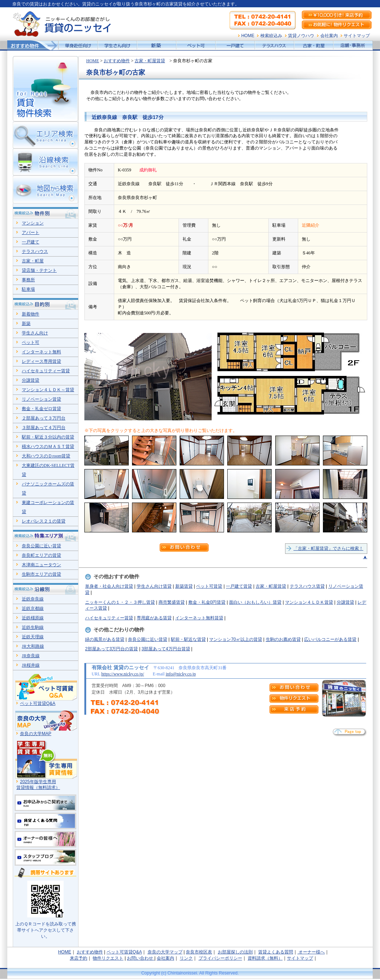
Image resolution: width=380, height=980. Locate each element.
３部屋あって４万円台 (44, 428)
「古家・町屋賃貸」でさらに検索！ (328, 548)
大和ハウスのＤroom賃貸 (46, 456)
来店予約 (79, 958)
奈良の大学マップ (165, 952)
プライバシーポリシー (220, 958)
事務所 (28, 280)
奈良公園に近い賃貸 (148, 639)
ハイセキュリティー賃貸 (109, 618)
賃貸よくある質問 (276, 952)
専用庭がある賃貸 (154, 618)
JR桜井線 (31, 665)
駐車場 (28, 289)
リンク (186, 958)
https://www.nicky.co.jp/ (123, 674)
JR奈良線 (31, 656)
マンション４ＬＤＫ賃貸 (309, 602)
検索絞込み (271, 36)
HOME (248, 36)
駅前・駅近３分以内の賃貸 (48, 437)
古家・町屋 (33, 261)
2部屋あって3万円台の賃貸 (111, 649)
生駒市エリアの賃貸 (41, 574)
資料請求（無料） (265, 958)
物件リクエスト (108, 958)
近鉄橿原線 (33, 618)
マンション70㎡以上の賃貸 (235, 639)
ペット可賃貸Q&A (38, 703)
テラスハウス (35, 251)
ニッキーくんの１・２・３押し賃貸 (120, 602)
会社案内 (329, 36)
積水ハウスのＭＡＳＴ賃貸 (48, 447)
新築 (26, 324)
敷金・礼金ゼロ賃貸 (41, 409)
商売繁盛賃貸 (172, 602)
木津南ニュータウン (41, 565)
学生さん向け (35, 333)
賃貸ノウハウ (301, 36)
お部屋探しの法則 (235, 952)
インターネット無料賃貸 (199, 618)
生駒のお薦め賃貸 (283, 639)
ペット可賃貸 (209, 586)
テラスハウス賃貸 (307, 586)
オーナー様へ (311, 952)
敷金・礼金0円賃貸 (207, 602)
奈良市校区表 (199, 952)
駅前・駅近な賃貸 (188, 639)
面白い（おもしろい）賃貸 (255, 602)
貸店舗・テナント (39, 270)
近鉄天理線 (33, 637)
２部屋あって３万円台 (44, 418)
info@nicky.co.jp (181, 674)
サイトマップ (357, 36)
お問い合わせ (141, 958)
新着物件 (31, 314)
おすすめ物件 (117, 61)
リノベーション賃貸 (41, 399)
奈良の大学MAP (36, 734)
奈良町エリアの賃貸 (41, 555)
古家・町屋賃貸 (150, 61)
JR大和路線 (33, 646)
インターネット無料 (41, 352)
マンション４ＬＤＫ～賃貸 (48, 390)
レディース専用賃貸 (41, 361)
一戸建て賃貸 (239, 586)
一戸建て (31, 242)
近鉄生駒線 (33, 627)
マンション (33, 223)
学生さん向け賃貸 (154, 586)
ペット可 (31, 342)
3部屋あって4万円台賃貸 (166, 649)
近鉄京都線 (33, 608)
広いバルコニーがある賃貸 (330, 639)
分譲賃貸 (345, 602)
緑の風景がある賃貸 (105, 639)
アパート (31, 233)
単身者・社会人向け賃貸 (109, 586)
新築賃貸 (184, 586)
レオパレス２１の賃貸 (44, 521)
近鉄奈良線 (33, 599)
